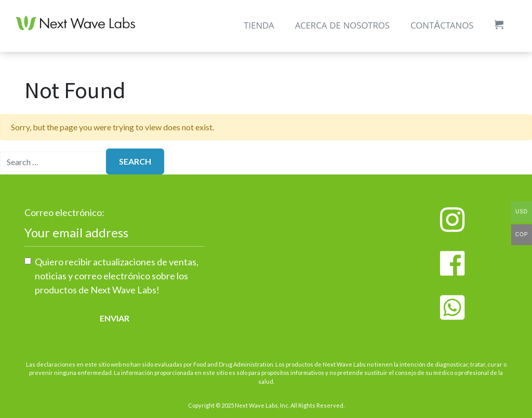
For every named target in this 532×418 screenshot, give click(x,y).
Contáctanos (442, 27)
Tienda (259, 27)
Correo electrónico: (64, 212)
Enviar (115, 318)
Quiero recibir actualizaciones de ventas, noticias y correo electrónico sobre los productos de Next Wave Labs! (117, 276)
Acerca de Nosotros (342, 27)
